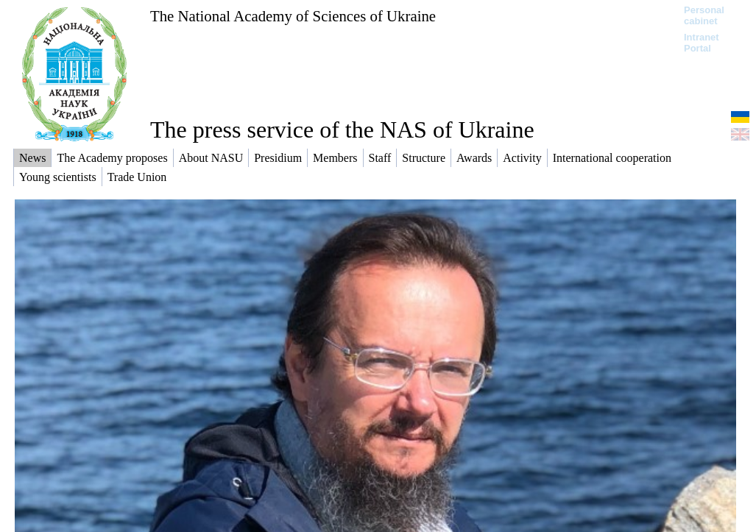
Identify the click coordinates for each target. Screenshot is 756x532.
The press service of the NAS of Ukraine (342, 130)
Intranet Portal (702, 43)
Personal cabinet (704, 15)
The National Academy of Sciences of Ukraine (293, 16)
